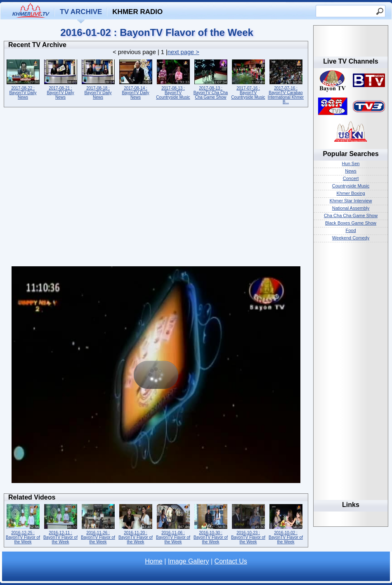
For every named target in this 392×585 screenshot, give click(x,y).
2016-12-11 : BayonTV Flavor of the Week (60, 523)
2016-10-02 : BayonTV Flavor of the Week (286, 523)
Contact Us (231, 561)
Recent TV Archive (37, 45)
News (351, 171)
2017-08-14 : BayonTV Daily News (136, 79)
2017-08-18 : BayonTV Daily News (98, 79)
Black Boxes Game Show (351, 223)
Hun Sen (351, 163)
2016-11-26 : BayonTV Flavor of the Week (98, 523)
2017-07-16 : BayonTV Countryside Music (248, 79)
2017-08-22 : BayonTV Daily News (23, 79)
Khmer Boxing (351, 193)
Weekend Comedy (351, 238)
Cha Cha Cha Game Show (351, 216)
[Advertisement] (77, 189)
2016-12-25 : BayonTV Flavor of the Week (23, 523)
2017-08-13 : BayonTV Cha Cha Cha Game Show (211, 79)
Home (154, 561)
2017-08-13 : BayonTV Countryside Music (173, 79)
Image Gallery (189, 561)
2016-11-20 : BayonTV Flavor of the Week (136, 523)
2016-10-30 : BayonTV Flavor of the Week (211, 523)
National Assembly (351, 208)
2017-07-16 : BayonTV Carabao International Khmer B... (286, 81)
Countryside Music (351, 186)
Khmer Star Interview (351, 201)
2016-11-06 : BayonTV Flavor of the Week (173, 523)
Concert (351, 178)
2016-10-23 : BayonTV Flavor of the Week (248, 523)
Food (351, 230)
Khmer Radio (137, 12)
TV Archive (81, 12)
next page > (183, 52)
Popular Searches (351, 154)
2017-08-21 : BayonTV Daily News (60, 79)
